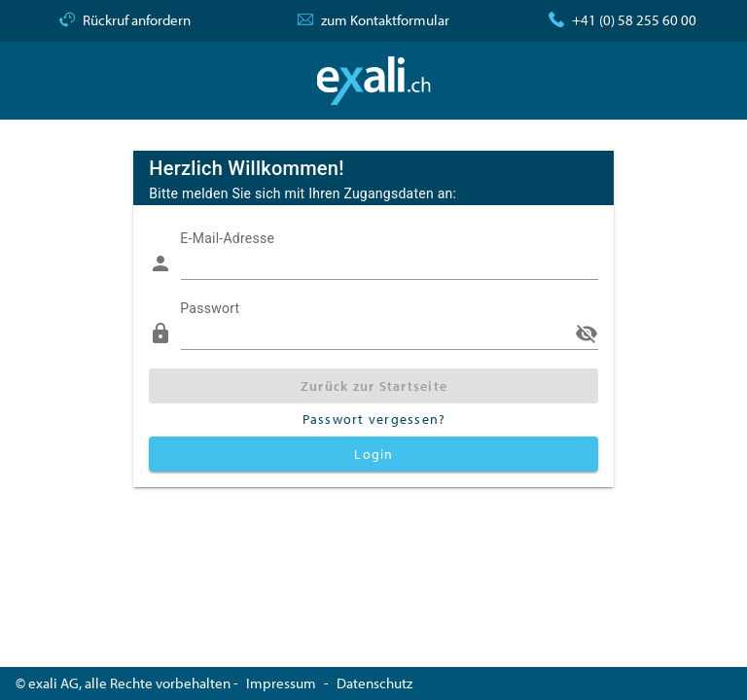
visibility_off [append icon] (587, 333)
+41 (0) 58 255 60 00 (634, 20)
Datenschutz (374, 683)
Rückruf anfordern (137, 20)
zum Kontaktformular (385, 20)
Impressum (281, 683)
